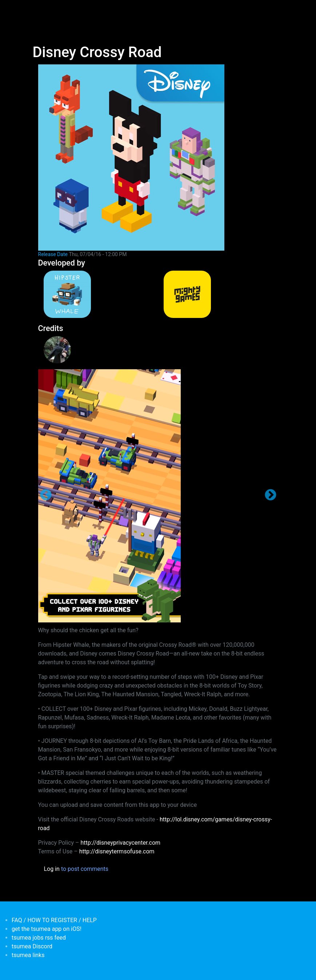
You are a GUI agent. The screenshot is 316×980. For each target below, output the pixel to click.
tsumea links (28, 955)
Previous (46, 495)
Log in (52, 869)
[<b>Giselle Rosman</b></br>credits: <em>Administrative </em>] (68, 350)
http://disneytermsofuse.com (117, 851)
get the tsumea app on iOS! (47, 929)
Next (271, 495)
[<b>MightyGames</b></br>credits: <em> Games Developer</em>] (218, 294)
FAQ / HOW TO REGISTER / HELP (54, 920)
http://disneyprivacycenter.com (120, 843)
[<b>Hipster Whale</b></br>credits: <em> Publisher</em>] (98, 294)
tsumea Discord (32, 946)
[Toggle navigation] (37, 10)
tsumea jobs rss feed (39, 938)
